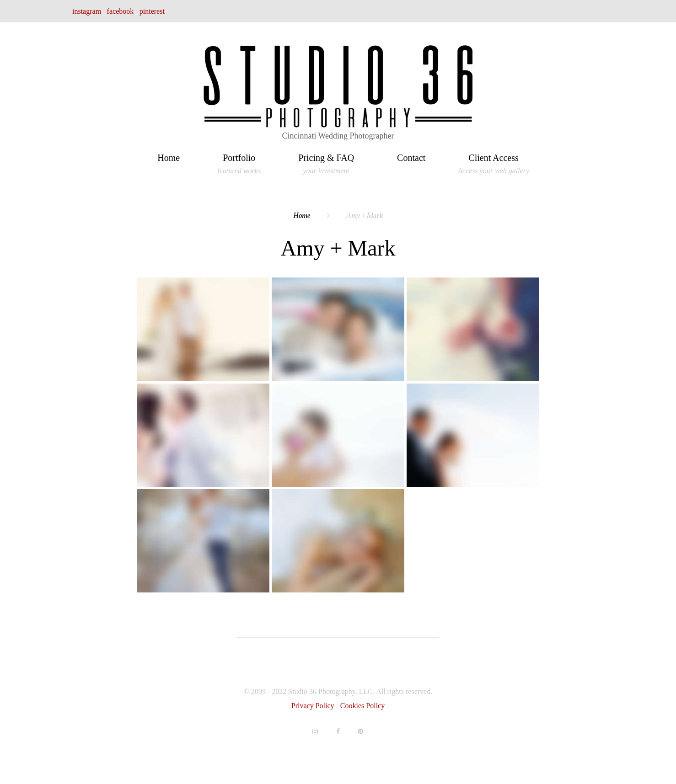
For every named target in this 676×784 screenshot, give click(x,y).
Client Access (493, 159)
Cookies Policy (362, 706)
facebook (121, 11)
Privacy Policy (314, 706)
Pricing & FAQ (326, 159)
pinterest (152, 11)
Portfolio (239, 159)
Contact (411, 158)
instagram (87, 11)
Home (169, 158)
